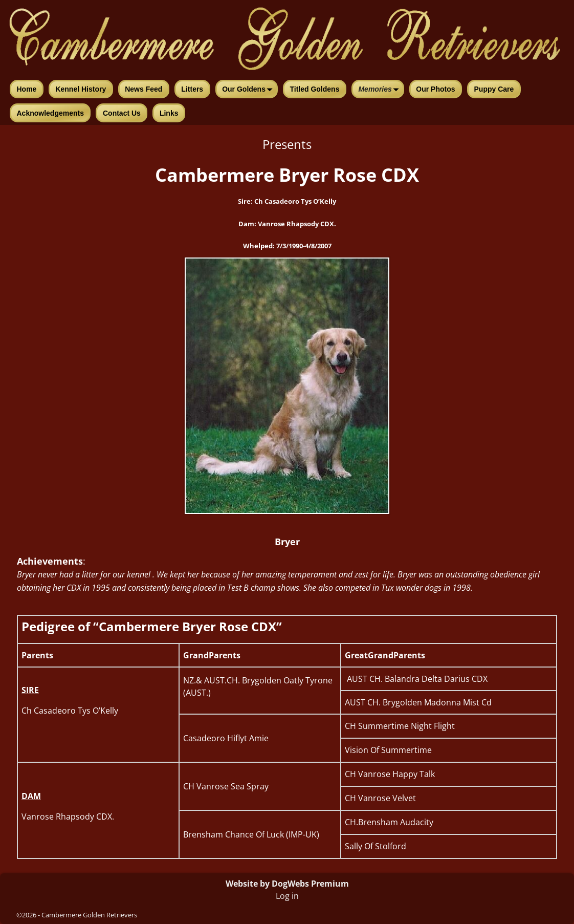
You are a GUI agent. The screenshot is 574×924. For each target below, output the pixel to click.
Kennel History (81, 89)
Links (169, 113)
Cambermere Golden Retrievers (89, 915)
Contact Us (122, 113)
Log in (287, 896)
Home (27, 89)
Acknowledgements (50, 113)
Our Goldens (249, 90)
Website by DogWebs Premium (287, 884)
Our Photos (435, 89)
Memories (380, 90)
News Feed (143, 89)
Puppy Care (494, 89)
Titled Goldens (314, 89)
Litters (192, 89)
